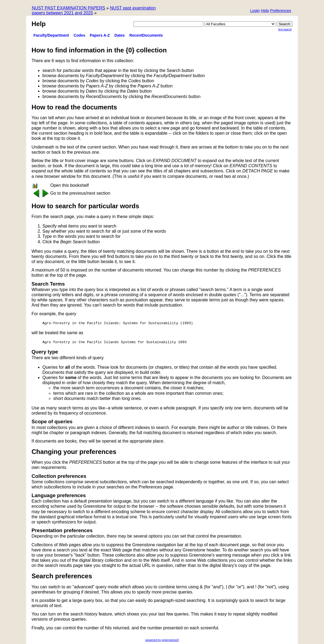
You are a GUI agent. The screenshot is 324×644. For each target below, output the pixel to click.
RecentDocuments (146, 35)
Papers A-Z (100, 35)
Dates (120, 35)
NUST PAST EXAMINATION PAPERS (68, 8)
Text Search (285, 29)
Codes (80, 35)
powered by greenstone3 (162, 640)
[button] (281, 11)
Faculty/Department (51, 35)
